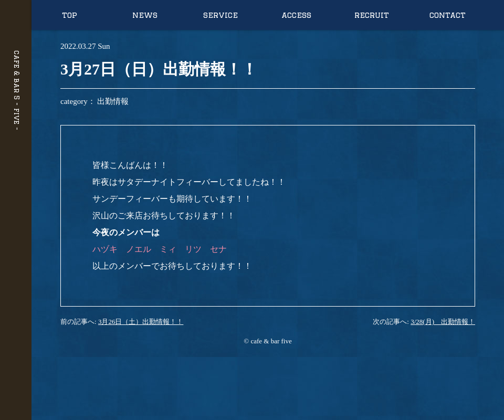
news (145, 15)
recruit (372, 15)
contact (448, 15)
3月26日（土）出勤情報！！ (141, 322)
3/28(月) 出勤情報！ (443, 322)
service (220, 15)
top (70, 15)
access (296, 15)
